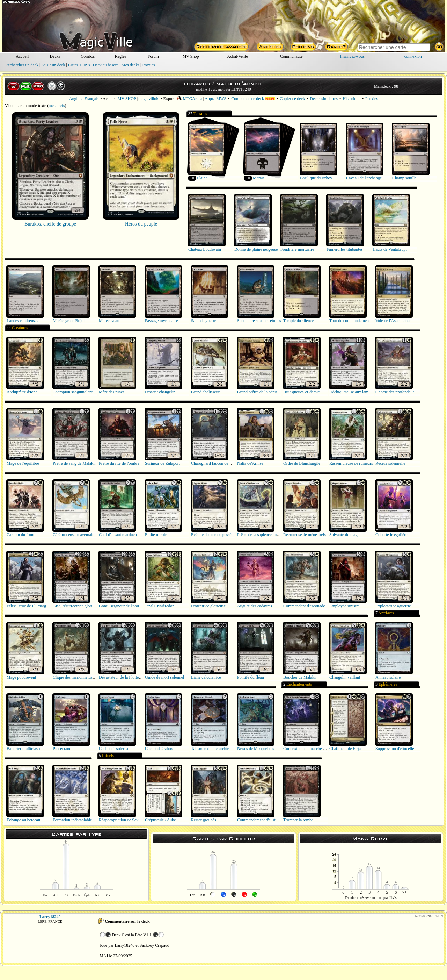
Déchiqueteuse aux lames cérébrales (360, 392)
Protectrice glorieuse (208, 606)
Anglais (76, 99)
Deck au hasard (106, 65)
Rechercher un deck (22, 65)
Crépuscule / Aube (160, 820)
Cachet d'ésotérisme (116, 749)
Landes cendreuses (22, 321)
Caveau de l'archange (364, 178)
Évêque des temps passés (212, 535)
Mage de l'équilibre (23, 463)
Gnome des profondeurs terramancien (407, 392)
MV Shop (191, 56)
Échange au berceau (23, 820)
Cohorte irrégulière (391, 535)
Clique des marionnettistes (75, 677)
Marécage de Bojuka (70, 321)
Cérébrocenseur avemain (74, 535)
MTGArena (189, 99)
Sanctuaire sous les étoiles (259, 321)
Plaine (202, 178)
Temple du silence (298, 321)
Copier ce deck (292, 99)
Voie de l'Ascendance (393, 321)
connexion (413, 56)
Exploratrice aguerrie (393, 606)
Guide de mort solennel (164, 677)
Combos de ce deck (253, 99)
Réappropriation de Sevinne (122, 820)
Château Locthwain (205, 249)
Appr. (209, 99)
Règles (121, 56)
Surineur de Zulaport (162, 463)
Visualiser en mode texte (25, 106)
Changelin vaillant (345, 677)
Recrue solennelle (390, 463)
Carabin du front (20, 535)
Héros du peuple (141, 224)
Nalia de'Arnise (250, 463)
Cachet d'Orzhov (159, 749)
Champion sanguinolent (73, 392)
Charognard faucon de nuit (213, 463)
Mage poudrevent (21, 677)
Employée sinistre (344, 606)
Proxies (149, 65)
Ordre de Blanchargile (302, 463)
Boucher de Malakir (300, 677)
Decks (55, 56)
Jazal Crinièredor (159, 606)
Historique (351, 99)
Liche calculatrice (206, 677)
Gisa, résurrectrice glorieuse (76, 606)
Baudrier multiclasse (24, 749)
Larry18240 (241, 89)
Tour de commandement (350, 321)
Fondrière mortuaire (297, 249)
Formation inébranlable (72, 820)
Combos (88, 56)
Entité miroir (156, 535)
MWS (221, 99)
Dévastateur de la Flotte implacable (129, 677)
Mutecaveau (109, 321)
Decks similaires (324, 99)
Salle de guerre (204, 321)
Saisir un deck (53, 65)
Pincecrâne (62, 749)
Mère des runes (112, 392)
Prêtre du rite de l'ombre (119, 463)
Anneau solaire (388, 677)
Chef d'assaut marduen (118, 535)
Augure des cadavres (255, 606)
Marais (259, 178)
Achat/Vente (237, 56)
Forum (153, 56)
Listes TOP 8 (79, 65)
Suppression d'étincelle (395, 749)
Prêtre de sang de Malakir (74, 463)
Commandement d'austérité (260, 820)
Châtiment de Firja (345, 749)
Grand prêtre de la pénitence (261, 392)
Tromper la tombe (298, 820)
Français (92, 99)
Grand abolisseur (205, 392)
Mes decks (130, 65)
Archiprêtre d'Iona (22, 392)
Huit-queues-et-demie (302, 392)
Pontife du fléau (251, 677)
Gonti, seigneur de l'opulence (123, 606)
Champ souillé (404, 178)
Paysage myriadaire (161, 321)
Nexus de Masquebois (256, 749)
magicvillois (149, 99)
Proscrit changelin (160, 392)
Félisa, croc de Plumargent (29, 606)
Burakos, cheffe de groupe (50, 224)
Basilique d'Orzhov (316, 178)
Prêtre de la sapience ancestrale (263, 535)
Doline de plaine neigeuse (256, 249)
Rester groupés (204, 820)
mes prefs (57, 106)
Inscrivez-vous (352, 56)
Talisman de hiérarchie (210, 749)
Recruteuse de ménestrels (305, 535)
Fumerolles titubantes (345, 249)
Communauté (291, 56)
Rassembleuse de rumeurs (351, 463)
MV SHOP (127, 99)
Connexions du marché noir (306, 749)
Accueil (22, 56)
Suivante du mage (344, 535)
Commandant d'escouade (304, 606)
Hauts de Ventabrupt (390, 249)
